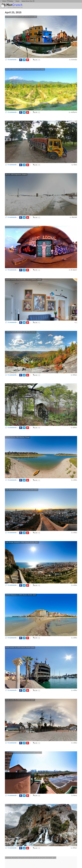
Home (3, 1)
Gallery (10, 1)
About (16, 1)
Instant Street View (28, 1)
